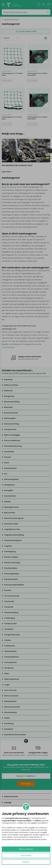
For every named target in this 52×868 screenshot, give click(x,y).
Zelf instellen (26, 855)
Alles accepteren (26, 849)
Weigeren (26, 862)
